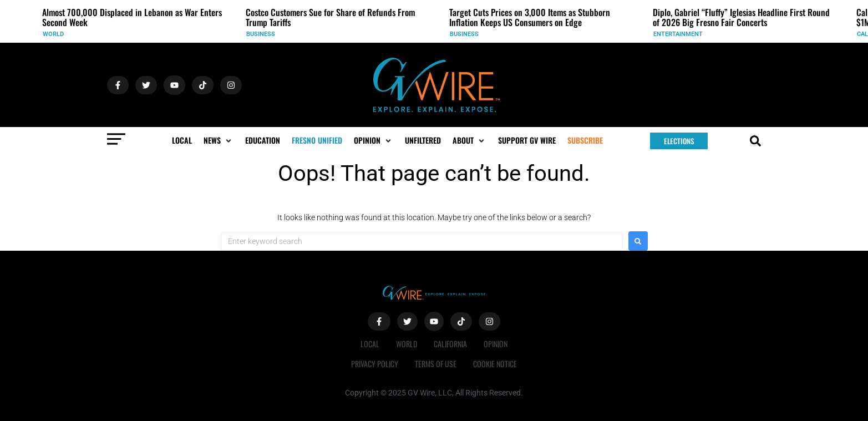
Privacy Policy (375, 364)
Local (370, 344)
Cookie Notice (495, 364)
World (53, 34)
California (450, 344)
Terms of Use (436, 364)
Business (261, 34)
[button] (219, 140)
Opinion (496, 344)
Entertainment (678, 34)
